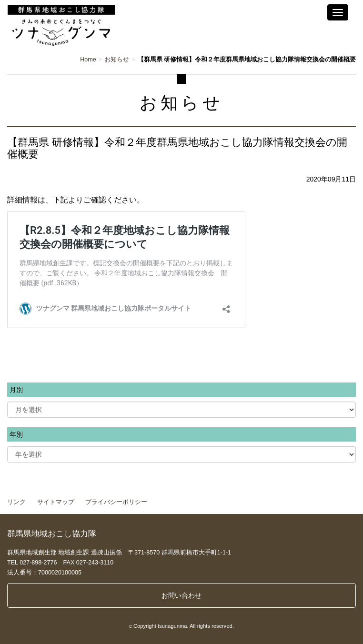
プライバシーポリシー (116, 502)
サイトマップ (56, 502)
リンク (16, 502)
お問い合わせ (181, 595)
